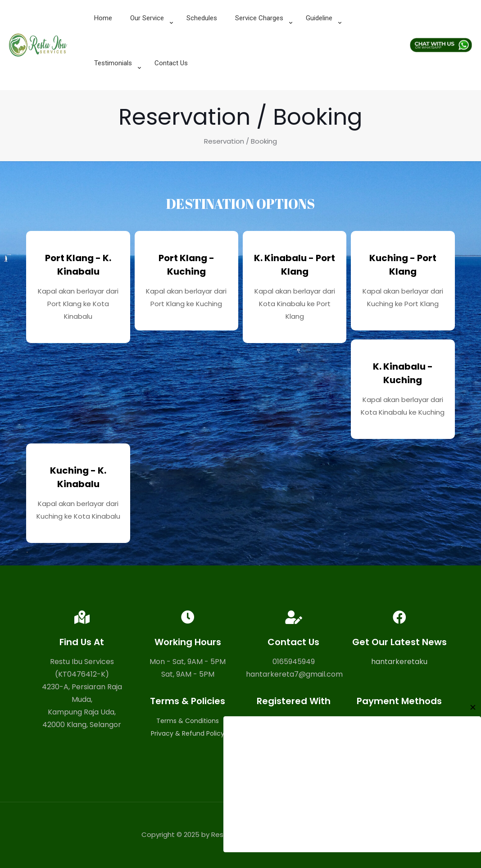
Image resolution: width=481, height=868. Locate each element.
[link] (149, 41)
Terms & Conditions (188, 721)
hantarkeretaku (399, 662)
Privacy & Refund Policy (188, 733)
